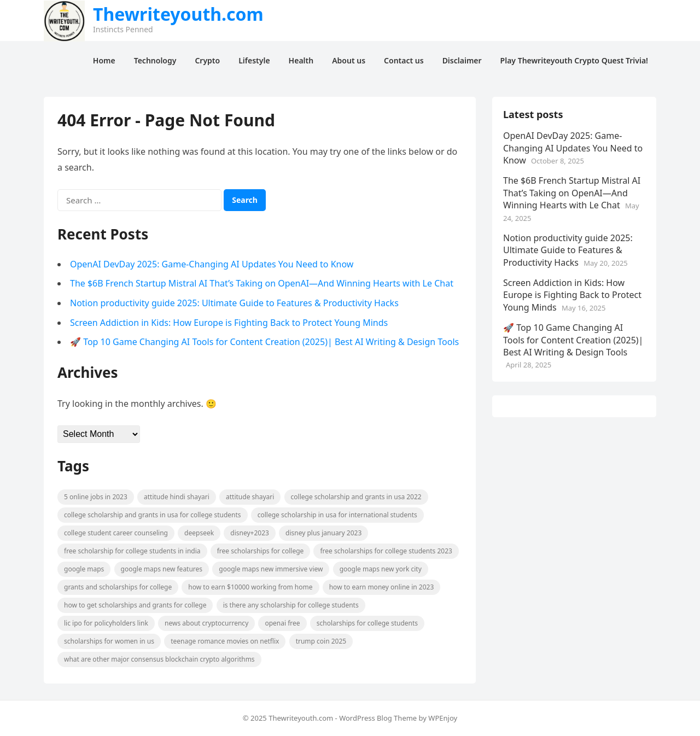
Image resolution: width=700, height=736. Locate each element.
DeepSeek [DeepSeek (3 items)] (199, 533)
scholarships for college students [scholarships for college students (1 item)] (367, 623)
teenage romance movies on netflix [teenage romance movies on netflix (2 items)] (225, 641)
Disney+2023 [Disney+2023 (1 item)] (250, 533)
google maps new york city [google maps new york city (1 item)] (381, 569)
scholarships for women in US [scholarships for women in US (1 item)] (109, 641)
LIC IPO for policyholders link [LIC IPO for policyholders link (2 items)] (106, 623)
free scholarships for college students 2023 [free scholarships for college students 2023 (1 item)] (386, 551)
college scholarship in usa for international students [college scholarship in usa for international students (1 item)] (337, 515)
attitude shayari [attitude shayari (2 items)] (250, 497)
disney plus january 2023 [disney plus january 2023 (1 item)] (323, 533)
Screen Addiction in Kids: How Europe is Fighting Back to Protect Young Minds (229, 323)
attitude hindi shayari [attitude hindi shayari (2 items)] (177, 497)
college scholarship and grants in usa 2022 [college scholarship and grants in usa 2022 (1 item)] (356, 497)
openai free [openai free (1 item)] (282, 623)
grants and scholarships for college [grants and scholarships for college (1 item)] (118, 587)
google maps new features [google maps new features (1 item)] (162, 569)
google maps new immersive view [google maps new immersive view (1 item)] (271, 569)
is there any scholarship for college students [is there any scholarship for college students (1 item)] (291, 605)
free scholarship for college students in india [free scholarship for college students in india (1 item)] (132, 551)
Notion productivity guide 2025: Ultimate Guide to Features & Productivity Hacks (234, 303)
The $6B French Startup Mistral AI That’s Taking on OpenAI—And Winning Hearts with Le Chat (262, 283)
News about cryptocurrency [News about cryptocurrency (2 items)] (206, 623)
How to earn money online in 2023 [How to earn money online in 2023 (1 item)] (382, 587)
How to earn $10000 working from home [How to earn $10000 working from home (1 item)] (250, 587)
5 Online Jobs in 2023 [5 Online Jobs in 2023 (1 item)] (96, 497)
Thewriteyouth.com (178, 14)
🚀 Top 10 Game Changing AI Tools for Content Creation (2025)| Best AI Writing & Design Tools (264, 342)
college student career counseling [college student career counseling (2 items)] (116, 533)
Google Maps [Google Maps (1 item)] (84, 569)
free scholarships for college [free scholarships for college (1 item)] (261, 551)
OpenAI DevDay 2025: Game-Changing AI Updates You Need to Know (212, 264)
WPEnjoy (443, 718)
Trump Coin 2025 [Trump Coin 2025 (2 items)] (321, 641)
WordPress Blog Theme (378, 718)
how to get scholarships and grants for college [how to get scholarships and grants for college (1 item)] (135, 605)
